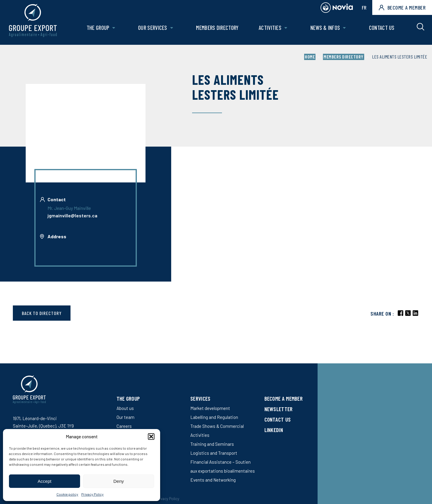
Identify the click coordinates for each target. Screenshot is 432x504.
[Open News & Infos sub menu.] (345, 29)
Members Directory (219, 29)
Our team (125, 417)
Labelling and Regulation (214, 417)
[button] (151, 437)
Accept (45, 481)
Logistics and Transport (214, 453)
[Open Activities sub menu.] (287, 29)
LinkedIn (274, 430)
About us (125, 408)
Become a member (402, 7)
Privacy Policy (92, 494)
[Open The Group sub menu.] (117, 29)
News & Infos (326, 29)
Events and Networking (213, 480)
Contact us (382, 29)
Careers (124, 426)
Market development (210, 408)
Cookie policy (67, 494)
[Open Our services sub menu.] (174, 29)
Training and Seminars (212, 444)
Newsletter (279, 409)
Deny (118, 481)
